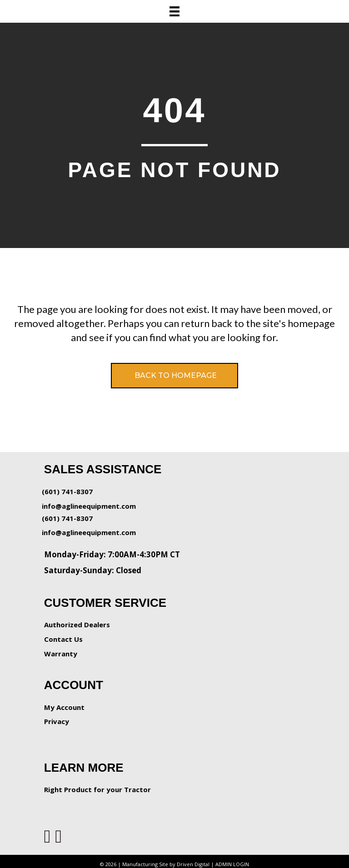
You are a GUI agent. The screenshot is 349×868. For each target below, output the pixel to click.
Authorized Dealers (77, 625)
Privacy (57, 721)
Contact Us (63, 639)
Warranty (61, 654)
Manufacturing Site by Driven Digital (166, 864)
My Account (64, 707)
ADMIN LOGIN (232, 864)
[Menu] (174, 11)
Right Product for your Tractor (97, 789)
